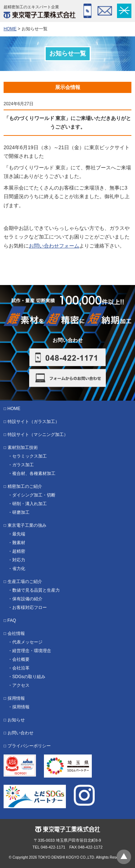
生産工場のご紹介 (25, 582)
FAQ (12, 620)
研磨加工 (21, 512)
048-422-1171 (87, 11)
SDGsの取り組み (29, 677)
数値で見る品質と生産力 (36, 590)
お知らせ (16, 720)
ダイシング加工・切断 (34, 495)
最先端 (19, 534)
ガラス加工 (23, 465)
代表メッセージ (27, 642)
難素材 (19, 543)
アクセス (21, 685)
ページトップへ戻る (124, 857)
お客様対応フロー (30, 607)
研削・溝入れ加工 (30, 504)
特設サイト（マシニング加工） (38, 435)
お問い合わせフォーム (54, 246)
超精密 (19, 551)
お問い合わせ (21, 733)
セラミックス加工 (30, 456)
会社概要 (21, 659)
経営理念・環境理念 (32, 651)
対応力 (19, 560)
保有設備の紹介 (27, 599)
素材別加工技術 (23, 448)
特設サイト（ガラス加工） (33, 422)
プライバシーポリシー (29, 746)
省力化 (19, 569)
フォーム (105, 11)
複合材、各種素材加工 (34, 473)
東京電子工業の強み (27, 525)
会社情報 (16, 633)
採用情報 (16, 698)
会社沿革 (21, 668)
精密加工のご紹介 (25, 486)
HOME (10, 29)
